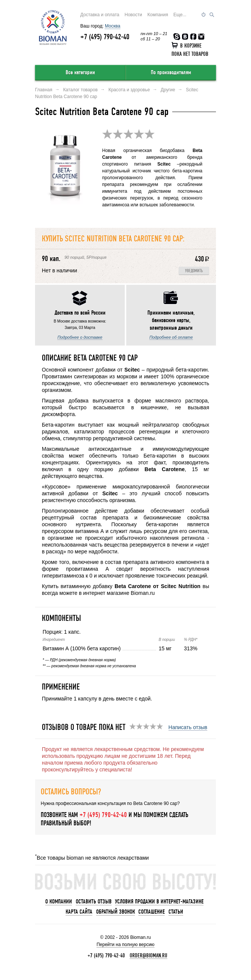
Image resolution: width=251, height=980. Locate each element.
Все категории (80, 72)
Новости (133, 15)
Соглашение (152, 912)
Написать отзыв (188, 727)
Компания (158, 15)
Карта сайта (79, 912)
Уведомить (194, 271)
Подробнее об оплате (171, 337)
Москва (112, 26)
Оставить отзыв (94, 902)
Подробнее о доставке (80, 337)
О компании (59, 902)
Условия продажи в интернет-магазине (159, 902)
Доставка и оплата (100, 15)
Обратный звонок (116, 912)
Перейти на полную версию (125, 945)
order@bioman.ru (148, 955)
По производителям (171, 72)
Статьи (176, 912)
